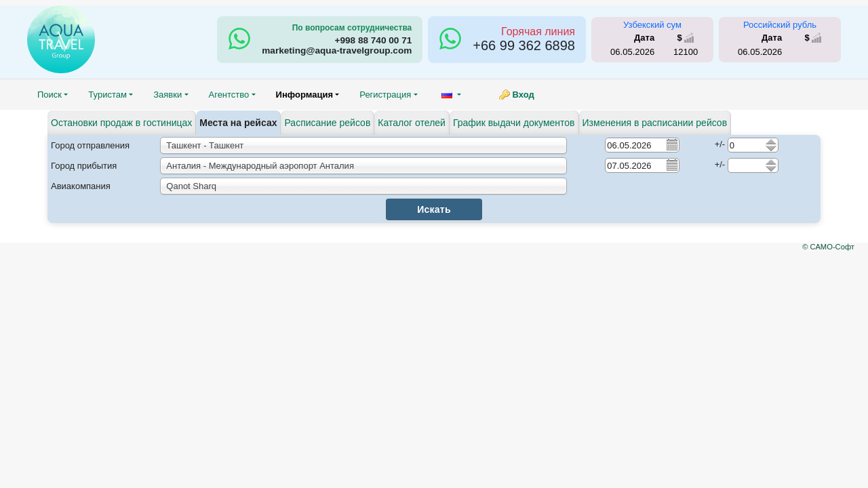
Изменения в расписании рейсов (655, 123)
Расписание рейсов (327, 123)
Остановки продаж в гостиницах (121, 123)
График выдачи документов (514, 123)
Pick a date (671, 144)
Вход (524, 95)
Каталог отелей (412, 123)
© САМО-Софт (828, 247)
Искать (434, 209)
